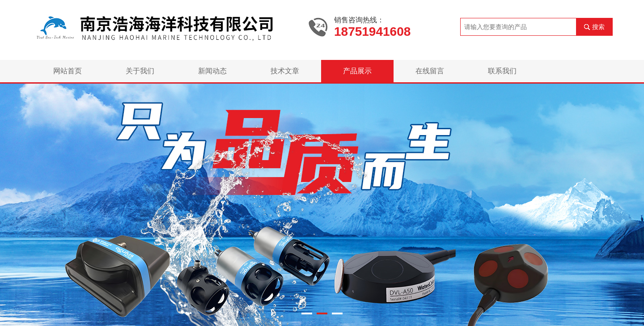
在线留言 (430, 71)
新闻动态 (212, 71)
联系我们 (502, 71)
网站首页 (68, 71)
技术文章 (285, 71)
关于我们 (140, 71)
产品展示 (357, 71)
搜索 (598, 27)
